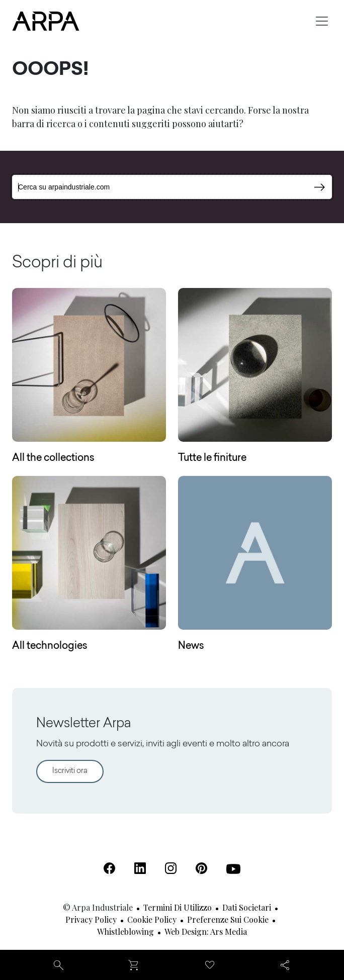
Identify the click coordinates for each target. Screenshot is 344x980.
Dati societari (247, 907)
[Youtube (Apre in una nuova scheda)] (233, 869)
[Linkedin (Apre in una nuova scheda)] (140, 868)
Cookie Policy (152, 919)
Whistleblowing (125, 932)
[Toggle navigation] (322, 21)
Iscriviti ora (70, 771)
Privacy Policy (91, 919)
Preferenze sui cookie (228, 919)
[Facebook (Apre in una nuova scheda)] (109, 868)
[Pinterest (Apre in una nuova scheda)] (201, 868)
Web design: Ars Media (206, 932)
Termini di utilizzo (178, 907)
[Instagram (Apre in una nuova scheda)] (171, 868)
